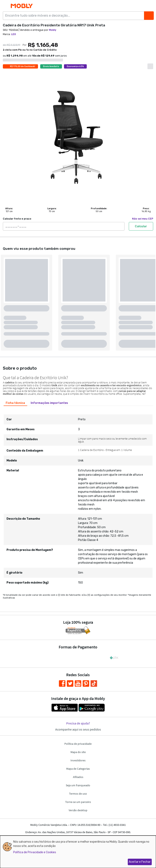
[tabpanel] (78, 498)
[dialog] (78, 852)
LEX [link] (14, 34)
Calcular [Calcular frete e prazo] (141, 226)
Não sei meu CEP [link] (143, 219)
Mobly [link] (53, 30)
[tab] (15, 403)
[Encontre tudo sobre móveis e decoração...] (75, 16)
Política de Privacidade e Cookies (35, 852)
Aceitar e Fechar (140, 862)
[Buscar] (149, 16)
